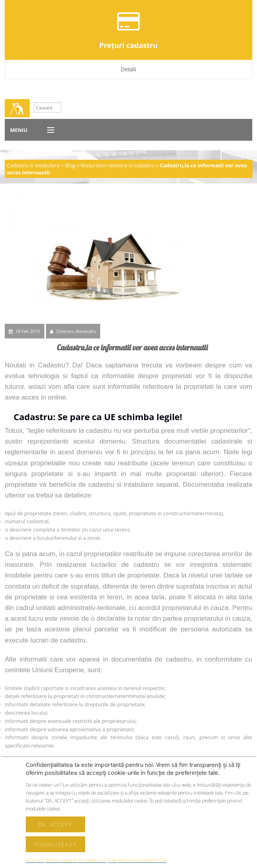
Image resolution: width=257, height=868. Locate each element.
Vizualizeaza (55, 844)
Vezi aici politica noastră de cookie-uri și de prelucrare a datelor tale (96, 860)
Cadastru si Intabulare (33, 165)
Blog (70, 165)
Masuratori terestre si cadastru (117, 165)
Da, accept (55, 824)
